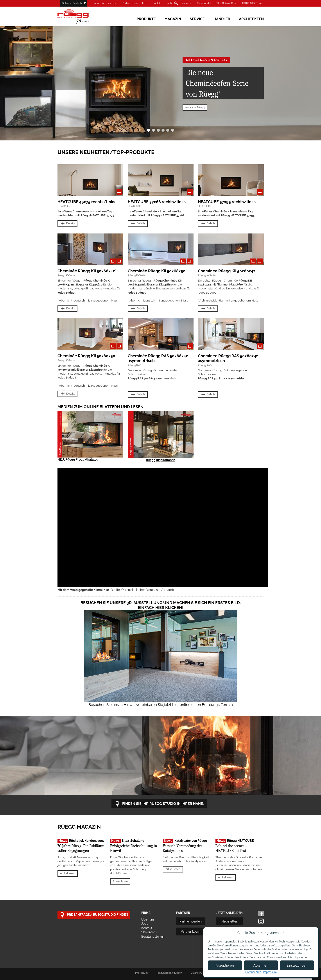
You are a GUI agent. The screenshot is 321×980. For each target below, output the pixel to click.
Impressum (141, 973)
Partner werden (191, 921)
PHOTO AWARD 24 (251, 3)
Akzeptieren (225, 966)
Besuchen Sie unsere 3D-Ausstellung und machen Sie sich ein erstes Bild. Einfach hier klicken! (161, 605)
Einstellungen (297, 966)
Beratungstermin (153, 937)
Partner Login (190, 932)
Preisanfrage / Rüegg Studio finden (94, 915)
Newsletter (187, 3)
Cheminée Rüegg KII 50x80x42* (227, 271)
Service (197, 19)
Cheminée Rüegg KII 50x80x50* (87, 356)
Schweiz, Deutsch (72, 3)
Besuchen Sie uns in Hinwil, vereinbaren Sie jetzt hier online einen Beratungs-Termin (161, 705)
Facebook (261, 914)
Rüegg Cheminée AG (79, 16)
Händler (222, 19)
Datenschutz (253, 972)
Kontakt (157, 3)
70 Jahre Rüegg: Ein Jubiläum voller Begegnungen (81, 848)
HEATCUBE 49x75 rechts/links (86, 202)
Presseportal (204, 3)
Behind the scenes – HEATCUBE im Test (231, 848)
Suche (169, 3)
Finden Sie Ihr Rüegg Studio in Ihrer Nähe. (159, 804)
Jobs (145, 924)
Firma (145, 3)
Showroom (149, 932)
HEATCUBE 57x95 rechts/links (227, 202)
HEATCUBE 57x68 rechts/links (157, 202)
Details (67, 224)
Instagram (261, 921)
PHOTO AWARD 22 (226, 3)
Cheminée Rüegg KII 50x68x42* (87, 271)
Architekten (251, 19)
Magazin (173, 19)
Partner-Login (130, 3)
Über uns (148, 919)
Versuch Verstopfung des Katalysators (183, 848)
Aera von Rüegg (195, 108)
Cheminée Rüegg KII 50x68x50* (157, 271)
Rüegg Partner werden (105, 3)
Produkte (146, 19)
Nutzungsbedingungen (169, 973)
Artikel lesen (68, 873)
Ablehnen (261, 966)
